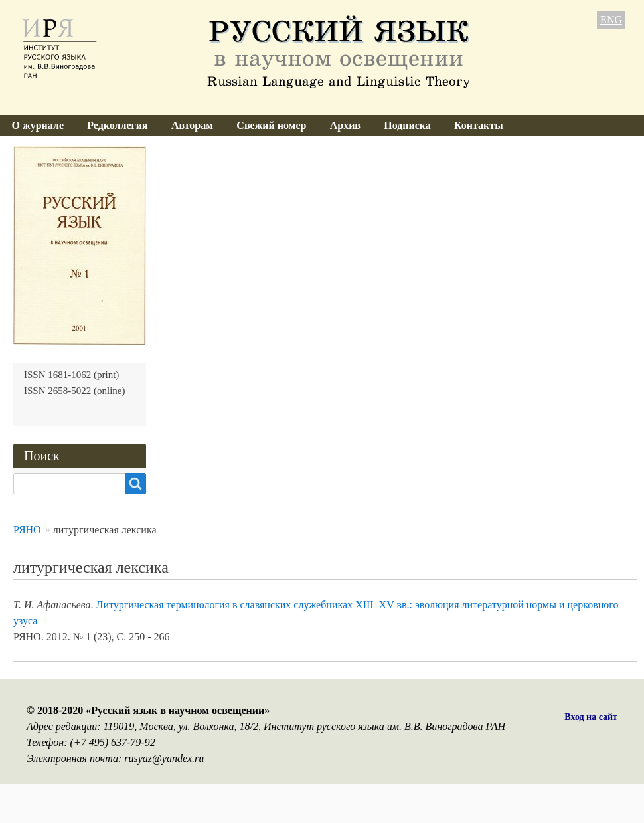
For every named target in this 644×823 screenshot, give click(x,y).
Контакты (479, 125)
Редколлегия (118, 125)
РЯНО (27, 530)
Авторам (192, 125)
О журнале (38, 125)
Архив (345, 125)
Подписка (407, 125)
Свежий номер (271, 125)
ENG (611, 20)
